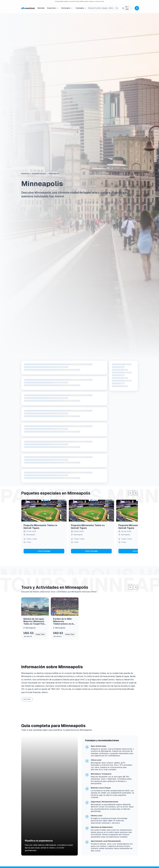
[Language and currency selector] (127, 8)
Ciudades (81, 8)
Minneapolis (54, 174)
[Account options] (137, 8)
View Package (44, 551)
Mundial (41, 8)
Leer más (27, 758)
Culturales (67, 8)
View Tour (40, 634)
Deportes (53, 8)
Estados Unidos (39, 174)
